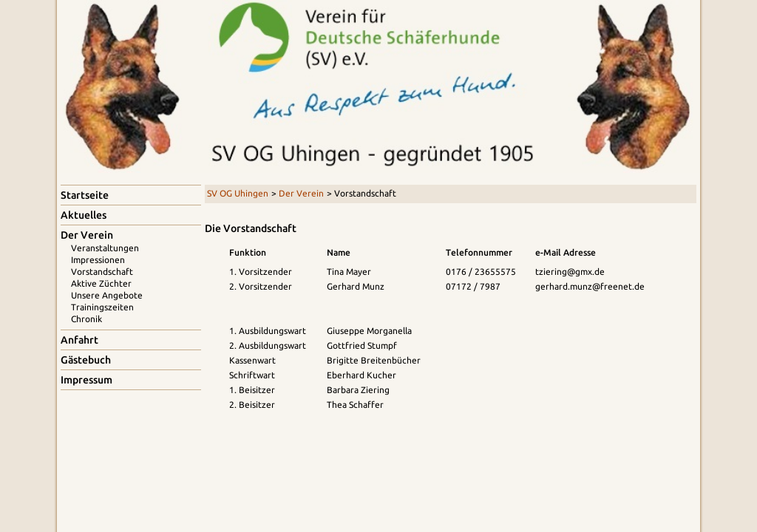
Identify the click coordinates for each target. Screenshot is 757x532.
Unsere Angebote (107, 295)
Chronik (86, 319)
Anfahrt (79, 340)
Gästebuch (86, 360)
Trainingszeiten (102, 307)
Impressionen (98, 260)
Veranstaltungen (105, 248)
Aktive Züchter (101, 283)
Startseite (85, 195)
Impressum (86, 380)
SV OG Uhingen (238, 193)
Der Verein (301, 193)
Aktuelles (84, 215)
